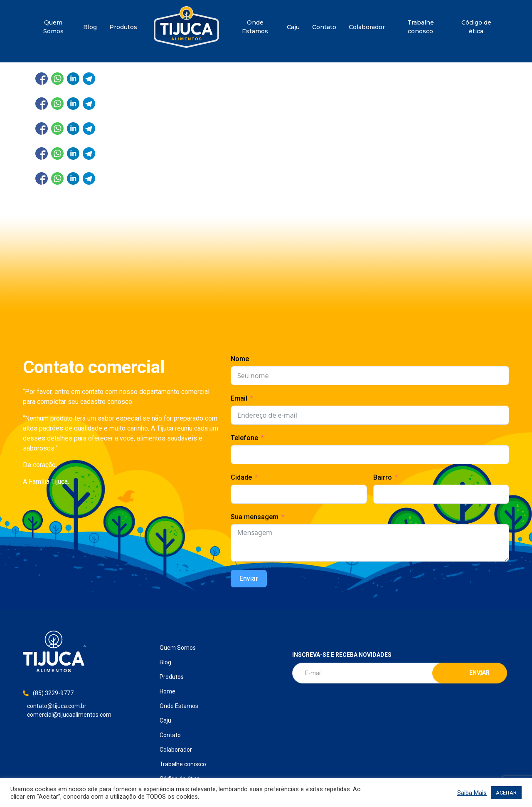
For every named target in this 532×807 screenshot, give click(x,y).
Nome (240, 359)
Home (186, 27)
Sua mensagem (255, 517)
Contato (324, 27)
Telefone (244, 438)
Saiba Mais (472, 793)
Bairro (383, 477)
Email (239, 398)
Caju (293, 27)
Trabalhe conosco (421, 27)
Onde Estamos (255, 27)
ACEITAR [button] (506, 793)
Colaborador (367, 27)
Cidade (241, 477)
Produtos (123, 27)
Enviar (249, 578)
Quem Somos (53, 27)
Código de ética (476, 27)
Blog (90, 27)
